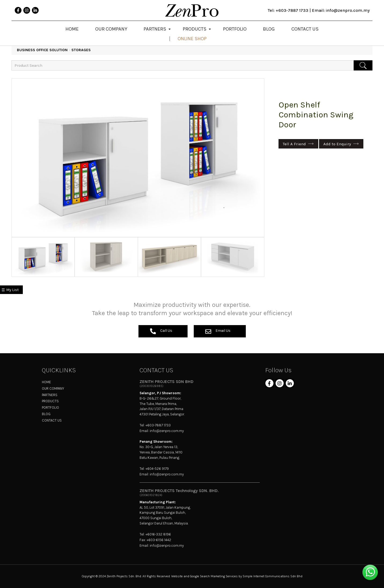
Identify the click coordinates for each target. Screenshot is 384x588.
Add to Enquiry (337, 144)
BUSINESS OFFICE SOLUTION (42, 50)
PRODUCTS (50, 401)
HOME (46, 382)
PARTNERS (50, 395)
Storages (81, 50)
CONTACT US (52, 420)
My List (12, 290)
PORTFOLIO (50, 407)
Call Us (161, 331)
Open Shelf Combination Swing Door (316, 115)
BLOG (46, 414)
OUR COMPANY (53, 388)
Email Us (218, 331)
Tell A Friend (294, 144)
